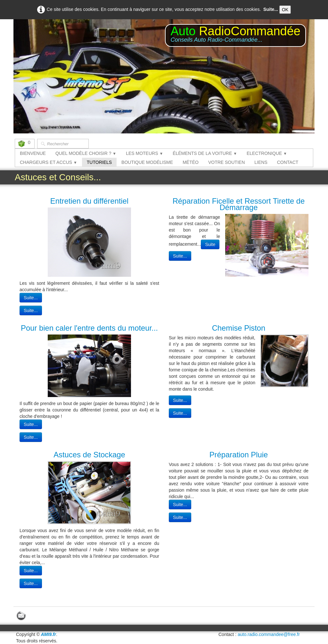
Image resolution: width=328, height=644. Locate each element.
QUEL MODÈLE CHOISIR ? (86, 153)
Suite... (271, 9)
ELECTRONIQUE (267, 153)
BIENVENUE (33, 153)
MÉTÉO (191, 162)
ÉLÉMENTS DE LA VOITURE (205, 153)
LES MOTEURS (144, 153)
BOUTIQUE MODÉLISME (147, 162)
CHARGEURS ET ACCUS (49, 162)
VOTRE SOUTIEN (226, 162)
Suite (210, 244)
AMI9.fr (49, 634)
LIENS (261, 162)
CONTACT (288, 162)
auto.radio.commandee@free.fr (269, 634)
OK (285, 10)
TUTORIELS (99, 162)
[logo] (235, 35)
